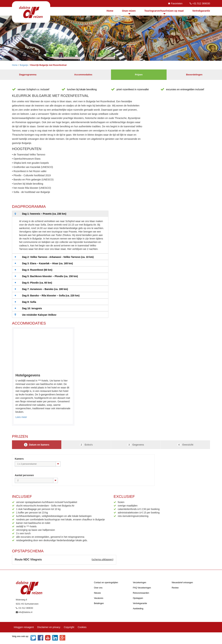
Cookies (82, 627)
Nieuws (97, 593)
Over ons (98, 588)
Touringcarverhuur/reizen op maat (164, 11)
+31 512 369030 (201, 3)
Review (175, 588)
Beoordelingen (194, 75)
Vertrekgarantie (201, 11)
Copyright (69, 627)
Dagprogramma (28, 75)
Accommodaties (83, 75)
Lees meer (21, 417)
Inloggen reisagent (24, 627)
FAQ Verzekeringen (142, 588)
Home (110, 11)
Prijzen (139, 75)
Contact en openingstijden (106, 583)
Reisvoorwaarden (141, 593)
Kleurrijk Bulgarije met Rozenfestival (48, 65)
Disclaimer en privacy (49, 627)
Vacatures (99, 598)
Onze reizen (129, 11)
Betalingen (99, 603)
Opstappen (138, 598)
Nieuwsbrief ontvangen (182, 583)
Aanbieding (138, 609)
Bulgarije (24, 65)
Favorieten (177, 3)
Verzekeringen (140, 583)
